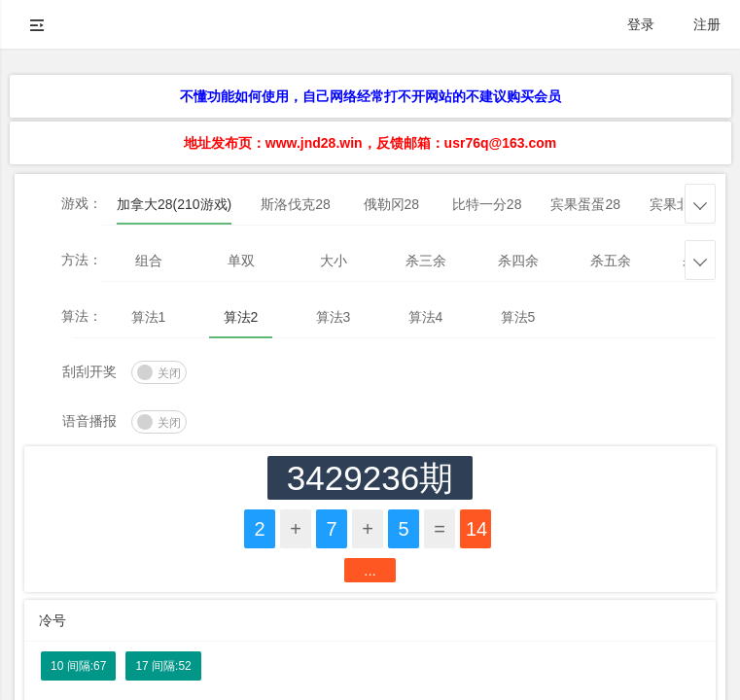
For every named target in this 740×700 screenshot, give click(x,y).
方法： (82, 260)
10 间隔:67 (78, 666)
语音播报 (89, 421)
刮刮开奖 (89, 371)
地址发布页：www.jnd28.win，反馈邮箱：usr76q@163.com (370, 143)
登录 (641, 24)
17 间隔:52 (163, 666)
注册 (707, 24)
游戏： (82, 203)
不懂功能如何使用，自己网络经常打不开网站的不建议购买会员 (370, 96)
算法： (82, 316)
